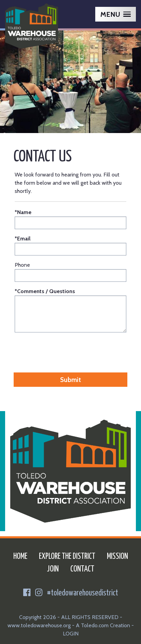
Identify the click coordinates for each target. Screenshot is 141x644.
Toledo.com (95, 625)
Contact (82, 569)
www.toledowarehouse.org (39, 625)
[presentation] (71, 351)
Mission (117, 557)
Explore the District (67, 557)
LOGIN (71, 634)
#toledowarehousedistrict (83, 593)
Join (53, 569)
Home (20, 557)
